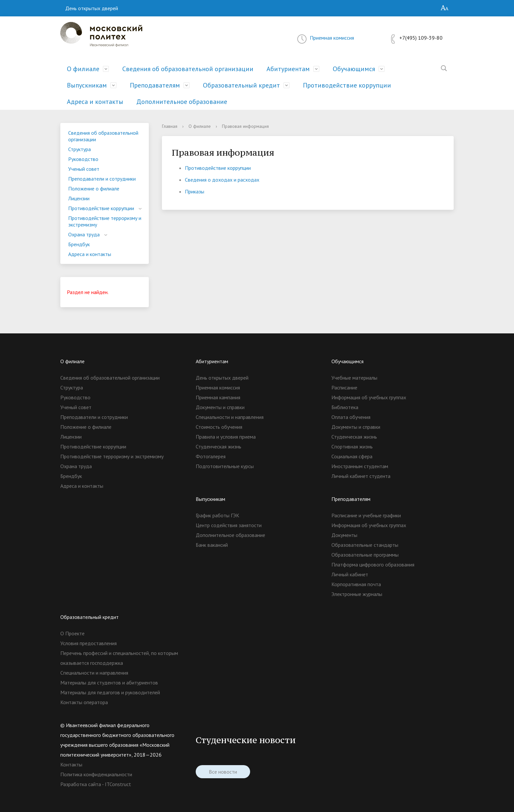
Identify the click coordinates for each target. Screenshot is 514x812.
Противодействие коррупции (347, 85)
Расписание (344, 387)
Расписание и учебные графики (366, 515)
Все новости (223, 772)
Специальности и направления (230, 417)
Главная (170, 126)
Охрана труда (84, 234)
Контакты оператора (84, 702)
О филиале (83, 69)
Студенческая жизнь (218, 446)
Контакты (71, 764)
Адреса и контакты (95, 102)
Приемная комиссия (332, 38)
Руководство (83, 159)
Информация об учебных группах (369, 397)
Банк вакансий (212, 545)
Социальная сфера (352, 456)
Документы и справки (220, 407)
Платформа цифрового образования (373, 564)
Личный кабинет (350, 574)
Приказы (195, 191)
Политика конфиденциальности (96, 774)
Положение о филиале (94, 188)
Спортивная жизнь (352, 446)
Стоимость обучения (219, 427)
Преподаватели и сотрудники (102, 179)
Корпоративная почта (356, 584)
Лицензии (79, 198)
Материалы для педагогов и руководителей (110, 692)
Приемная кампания (218, 397)
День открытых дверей (92, 8)
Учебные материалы (354, 378)
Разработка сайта (81, 784)
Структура (79, 149)
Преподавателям (155, 85)
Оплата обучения (351, 417)
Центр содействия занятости (229, 525)
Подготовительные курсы (225, 466)
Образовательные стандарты (365, 545)
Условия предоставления (89, 643)
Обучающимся (354, 69)
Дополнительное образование (182, 102)
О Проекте (72, 633)
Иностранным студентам (360, 466)
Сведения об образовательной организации (188, 69)
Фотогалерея (211, 456)
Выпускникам (87, 85)
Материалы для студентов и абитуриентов (109, 683)
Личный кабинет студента (361, 476)
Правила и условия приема (226, 437)
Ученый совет (84, 169)
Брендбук (79, 244)
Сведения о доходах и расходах (222, 180)
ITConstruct (118, 784)
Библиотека (345, 407)
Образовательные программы (365, 555)
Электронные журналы (357, 594)
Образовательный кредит (241, 85)
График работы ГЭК (217, 515)
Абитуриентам (288, 69)
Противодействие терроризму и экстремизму (105, 221)
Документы (344, 535)
